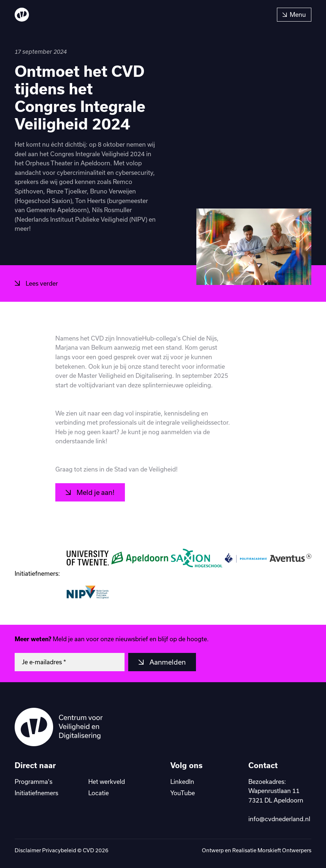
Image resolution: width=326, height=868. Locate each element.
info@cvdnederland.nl (279, 819)
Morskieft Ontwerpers (284, 850)
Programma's (34, 781)
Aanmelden (167, 662)
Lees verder (41, 283)
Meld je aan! (95, 492)
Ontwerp (213, 850)
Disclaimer (28, 850)
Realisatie (245, 850)
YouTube (183, 793)
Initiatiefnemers (36, 793)
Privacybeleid (59, 850)
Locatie (99, 793)
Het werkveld (107, 781)
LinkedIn (182, 781)
